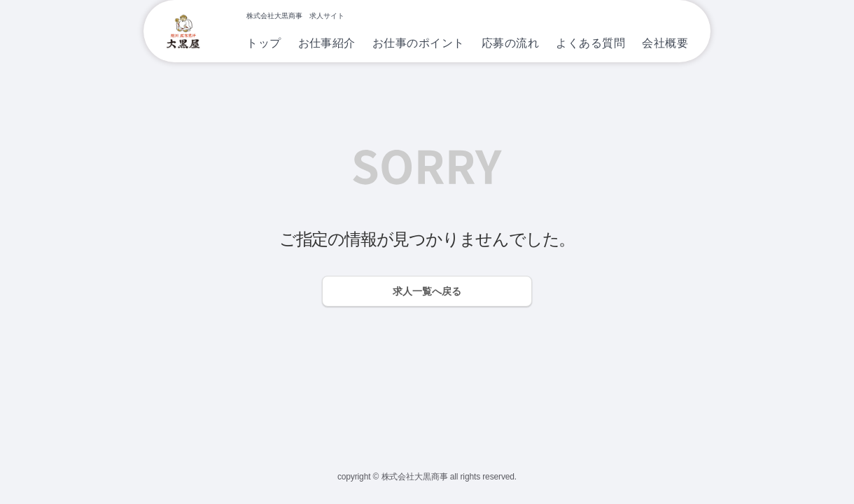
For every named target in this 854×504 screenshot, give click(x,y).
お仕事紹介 (327, 43)
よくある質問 (590, 43)
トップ (264, 43)
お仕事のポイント (419, 43)
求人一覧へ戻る (427, 291)
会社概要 (665, 43)
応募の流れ (510, 43)
